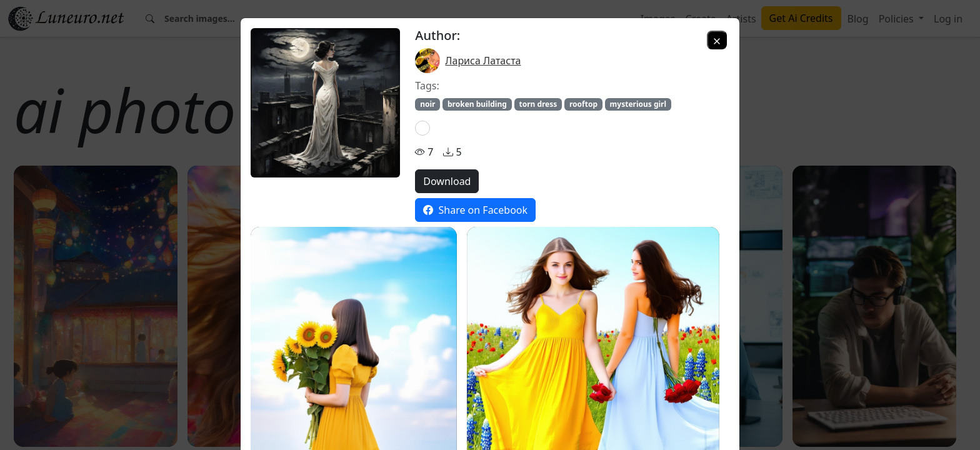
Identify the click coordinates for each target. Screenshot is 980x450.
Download (447, 181)
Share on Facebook (475, 210)
